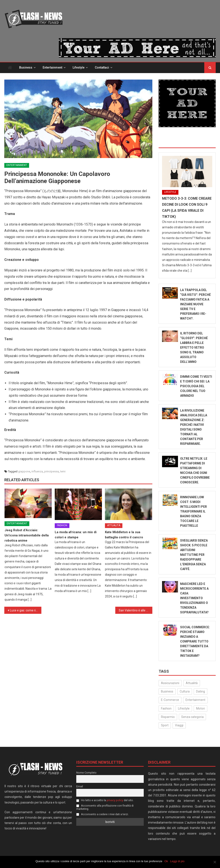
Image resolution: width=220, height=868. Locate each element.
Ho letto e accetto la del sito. (105, 800)
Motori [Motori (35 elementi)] (200, 708)
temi (63, 472)
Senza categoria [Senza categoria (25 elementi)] (192, 717)
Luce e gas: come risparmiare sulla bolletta (26, 611)
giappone (24, 472)
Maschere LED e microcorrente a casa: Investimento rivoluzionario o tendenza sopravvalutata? (194, 598)
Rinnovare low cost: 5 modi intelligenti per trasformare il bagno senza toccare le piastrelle (193, 511)
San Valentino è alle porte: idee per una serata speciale (136, 611)
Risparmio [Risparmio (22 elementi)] (168, 717)
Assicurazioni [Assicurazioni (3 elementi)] (170, 683)
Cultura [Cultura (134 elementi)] (185, 692)
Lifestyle (79, 68)
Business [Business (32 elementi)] (167, 692)
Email (80, 787)
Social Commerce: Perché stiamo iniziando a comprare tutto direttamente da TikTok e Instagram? (195, 641)
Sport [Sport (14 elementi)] (165, 725)
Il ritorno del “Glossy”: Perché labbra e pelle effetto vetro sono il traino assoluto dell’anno (194, 348)
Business (26, 68)
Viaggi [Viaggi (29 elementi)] (179, 725)
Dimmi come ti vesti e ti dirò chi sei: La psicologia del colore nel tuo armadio (196, 386)
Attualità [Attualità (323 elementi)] (192, 683)
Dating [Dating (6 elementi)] (200, 692)
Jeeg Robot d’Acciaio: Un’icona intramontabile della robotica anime (27, 536)
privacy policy (115, 800)
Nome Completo (86, 773)
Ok (166, 861)
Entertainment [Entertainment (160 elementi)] (195, 700)
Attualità (114, 526)
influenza (37, 472)
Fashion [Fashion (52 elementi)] (166, 708)
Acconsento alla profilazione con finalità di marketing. (105, 807)
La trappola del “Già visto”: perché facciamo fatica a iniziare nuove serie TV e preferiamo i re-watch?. (195, 304)
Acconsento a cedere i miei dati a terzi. (102, 814)
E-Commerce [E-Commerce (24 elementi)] (170, 700)
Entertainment (52, 68)
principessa (51, 472)
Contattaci (102, 68)
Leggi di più (177, 861)
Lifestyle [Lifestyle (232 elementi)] (184, 708)
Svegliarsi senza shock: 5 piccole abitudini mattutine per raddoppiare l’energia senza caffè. (194, 555)
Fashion (62, 526)
